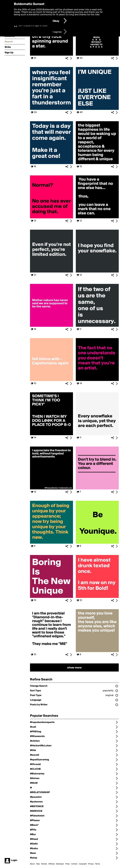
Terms (98, 864)
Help (38, 864)
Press (68, 864)
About (32, 864)
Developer (60, 864)
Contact (74, 864)
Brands (44, 864)
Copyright (83, 864)
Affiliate (51, 864)
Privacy (91, 864)
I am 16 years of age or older (33, 26)
